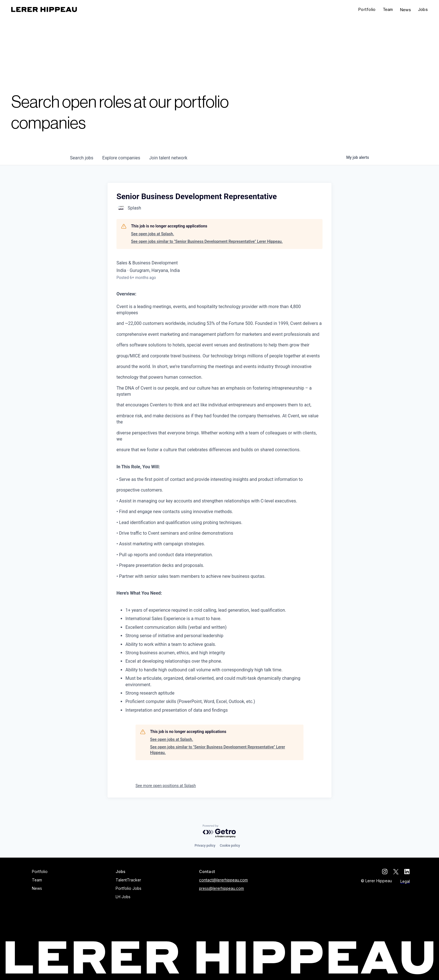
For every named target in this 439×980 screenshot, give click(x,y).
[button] (423, 10)
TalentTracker (128, 880)
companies (121, 158)
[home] (44, 10)
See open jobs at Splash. (153, 234)
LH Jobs (123, 897)
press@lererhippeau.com (221, 888)
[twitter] (396, 872)
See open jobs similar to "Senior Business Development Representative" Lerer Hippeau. (207, 241)
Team (388, 9)
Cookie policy (230, 846)
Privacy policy (205, 846)
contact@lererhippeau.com (223, 880)
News (406, 10)
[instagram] (385, 872)
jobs (82, 158)
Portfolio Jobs (129, 888)
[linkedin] (407, 872)
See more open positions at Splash (166, 786)
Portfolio (367, 9)
